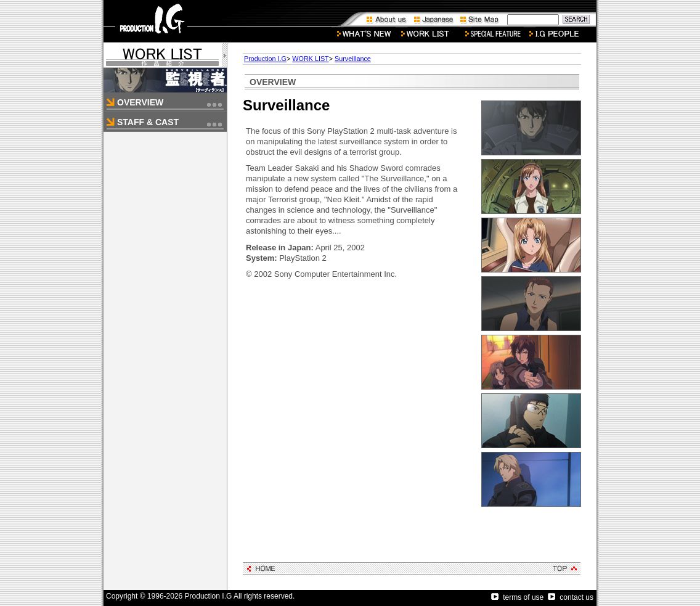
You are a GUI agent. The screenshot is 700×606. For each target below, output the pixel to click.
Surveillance (353, 59)
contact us (571, 597)
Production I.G (265, 59)
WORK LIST (310, 59)
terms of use (517, 597)
